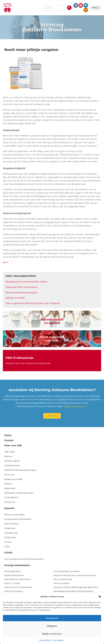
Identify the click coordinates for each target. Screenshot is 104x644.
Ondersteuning (12, 465)
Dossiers (9, 508)
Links (7, 546)
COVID (8, 553)
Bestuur (8, 456)
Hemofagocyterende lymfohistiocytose (73, 591)
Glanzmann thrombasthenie (18, 587)
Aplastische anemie (14, 575)
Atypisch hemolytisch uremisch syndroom (75, 575)
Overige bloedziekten (17, 565)
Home (8, 435)
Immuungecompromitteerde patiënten (24, 559)
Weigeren (52, 626)
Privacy (8, 542)
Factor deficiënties (63, 579)
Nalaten (8, 484)
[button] (100, 597)
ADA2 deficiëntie (13, 571)
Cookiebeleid (45, 640)
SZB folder (10, 452)
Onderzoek (10, 528)
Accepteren (52, 618)
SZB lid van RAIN (15, 298)
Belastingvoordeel (13, 479)
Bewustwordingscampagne (22, 292)
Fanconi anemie (61, 583)
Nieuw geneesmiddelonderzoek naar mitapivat (33, 303)
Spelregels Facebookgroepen (19, 493)
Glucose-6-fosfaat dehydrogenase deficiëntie (76, 587)
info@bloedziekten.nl (75, 406)
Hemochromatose (13, 591)
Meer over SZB (13, 445)
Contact (9, 440)
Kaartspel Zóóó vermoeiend (21, 287)
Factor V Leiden (12, 583)
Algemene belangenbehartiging (20, 470)
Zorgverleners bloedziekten (18, 519)
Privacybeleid (58, 640)
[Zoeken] (69, 8)
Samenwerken (11, 524)
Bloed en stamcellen (14, 515)
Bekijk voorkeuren (52, 634)
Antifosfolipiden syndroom (67, 571)
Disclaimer (10, 502)
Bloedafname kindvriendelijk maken (27, 282)
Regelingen (10, 488)
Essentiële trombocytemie (17, 579)
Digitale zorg (11, 533)
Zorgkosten (10, 537)
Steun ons (9, 475)
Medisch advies (12, 461)
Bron (6, 262)
